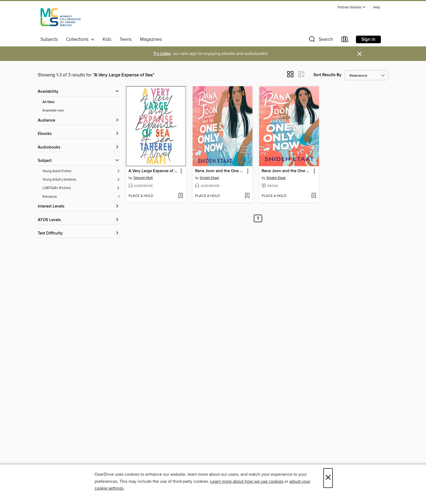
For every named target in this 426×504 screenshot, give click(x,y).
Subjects (49, 39)
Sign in (368, 39)
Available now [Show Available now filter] (53, 110)
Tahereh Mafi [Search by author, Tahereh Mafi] (143, 178)
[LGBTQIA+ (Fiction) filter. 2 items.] (81, 188)
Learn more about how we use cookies (247, 481)
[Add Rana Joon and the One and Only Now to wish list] (247, 196)
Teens (126, 39)
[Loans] (345, 40)
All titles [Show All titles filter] (48, 102)
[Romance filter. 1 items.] (81, 197)
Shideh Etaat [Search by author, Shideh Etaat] (209, 178)
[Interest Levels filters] (79, 207)
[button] (352, 7)
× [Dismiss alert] (360, 54)
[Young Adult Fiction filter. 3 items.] (81, 171)
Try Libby (162, 54)
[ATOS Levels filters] (79, 220)
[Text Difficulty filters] (79, 234)
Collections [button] (80, 39)
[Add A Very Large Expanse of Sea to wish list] (181, 196)
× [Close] (328, 478)
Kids (107, 39)
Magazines (151, 39)
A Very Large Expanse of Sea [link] (153, 171)
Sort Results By (328, 75)
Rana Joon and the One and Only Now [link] (220, 171)
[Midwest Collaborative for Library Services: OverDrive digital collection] (61, 19)
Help (377, 7)
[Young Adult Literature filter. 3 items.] (81, 180)
